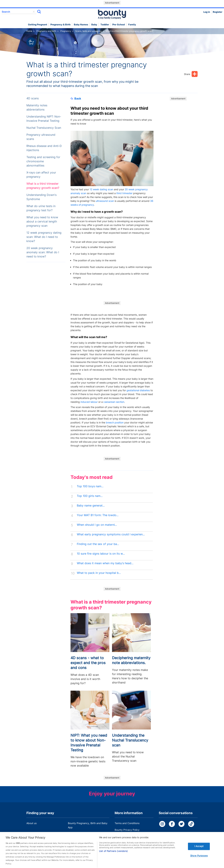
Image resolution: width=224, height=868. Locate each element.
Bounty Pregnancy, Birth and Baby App (88, 825)
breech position (115, 422)
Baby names (81, 25)
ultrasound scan (105, 201)
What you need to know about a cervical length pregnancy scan (42, 222)
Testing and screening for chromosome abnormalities (43, 161)
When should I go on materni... (97, 525)
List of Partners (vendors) (113, 855)
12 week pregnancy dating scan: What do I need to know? (44, 237)
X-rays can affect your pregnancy (41, 175)
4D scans (33, 98)
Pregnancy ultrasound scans (41, 137)
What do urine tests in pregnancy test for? (41, 208)
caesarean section (114, 402)
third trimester (124, 193)
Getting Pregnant (38, 25)
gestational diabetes (138, 390)
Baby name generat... (91, 506)
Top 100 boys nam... (90, 486)
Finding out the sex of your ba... (98, 544)
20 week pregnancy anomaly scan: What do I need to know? (43, 252)
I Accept (199, 850)
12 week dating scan (101, 189)
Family (132, 25)
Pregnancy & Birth (60, 25)
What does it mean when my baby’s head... (105, 563)
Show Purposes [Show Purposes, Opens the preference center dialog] (199, 859)
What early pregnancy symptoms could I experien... (111, 534)
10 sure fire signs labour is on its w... (101, 554)
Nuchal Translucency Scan (44, 128)
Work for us (33, 834)
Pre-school (119, 25)
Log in (207, 12)
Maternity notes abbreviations (37, 107)
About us (31, 823)
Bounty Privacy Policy (127, 830)
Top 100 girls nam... (90, 496)
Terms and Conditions (127, 823)
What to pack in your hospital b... (99, 573)
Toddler (105, 25)
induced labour (89, 402)
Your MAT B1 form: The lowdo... (98, 515)
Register (218, 12)
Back (76, 98)
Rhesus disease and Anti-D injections (44, 148)
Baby (94, 25)
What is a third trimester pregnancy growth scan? (43, 186)
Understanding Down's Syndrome (41, 197)
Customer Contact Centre (83, 834)
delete (34, 12)
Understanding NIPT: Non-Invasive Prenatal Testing (44, 119)
